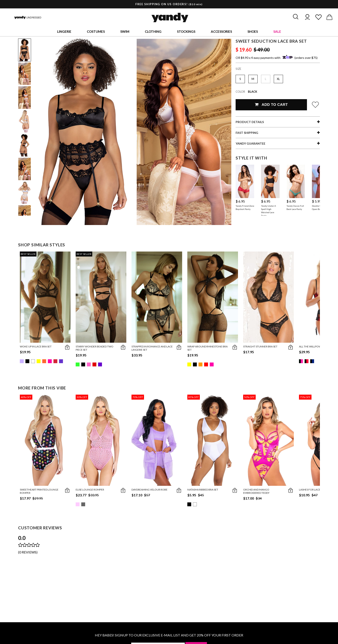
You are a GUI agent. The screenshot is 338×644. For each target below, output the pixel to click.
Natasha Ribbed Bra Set (203, 490)
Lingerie (64, 31)
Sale (277, 31)
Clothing (153, 31)
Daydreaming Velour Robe (149, 490)
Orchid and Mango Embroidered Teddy (256, 491)
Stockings (186, 31)
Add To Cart (271, 105)
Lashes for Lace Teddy (314, 490)
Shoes (253, 31)
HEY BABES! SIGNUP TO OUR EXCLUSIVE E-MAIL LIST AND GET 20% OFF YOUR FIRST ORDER (169, 635)
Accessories (221, 31)
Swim (125, 31)
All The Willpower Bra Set (317, 346)
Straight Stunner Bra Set (260, 346)
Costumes (96, 31)
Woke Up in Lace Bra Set (36, 346)
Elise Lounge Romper (90, 490)
